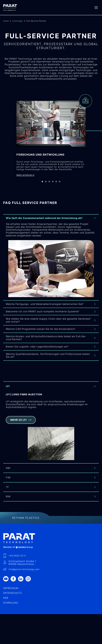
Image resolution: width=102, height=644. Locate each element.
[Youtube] (7, 580)
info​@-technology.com (24, 571)
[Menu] (96, 8)
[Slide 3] (49, 184)
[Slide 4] (53, 184)
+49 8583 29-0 (17, 557)
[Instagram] (29, 580)
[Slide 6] (60, 184)
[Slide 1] (42, 184)
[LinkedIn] (22, 580)
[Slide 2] (46, 184)
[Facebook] (14, 580)
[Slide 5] (56, 184)
